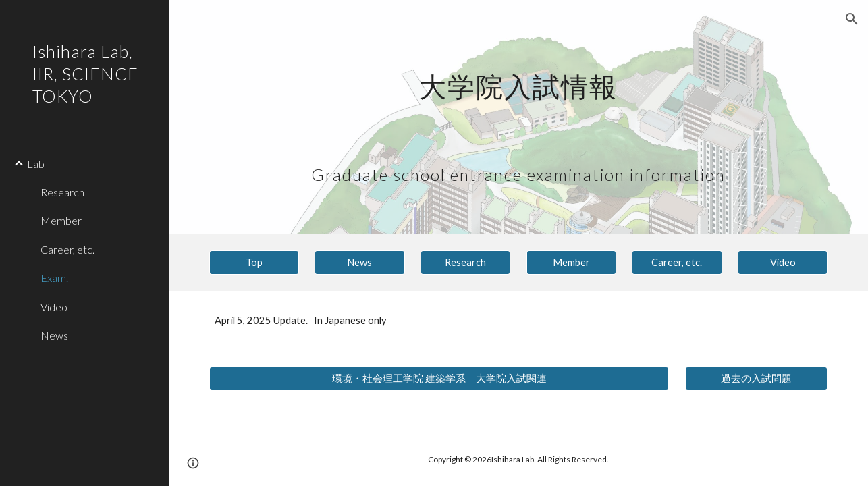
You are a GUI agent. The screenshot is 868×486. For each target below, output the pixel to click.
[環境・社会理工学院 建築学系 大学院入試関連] (439, 379)
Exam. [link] (54, 278)
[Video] (783, 263)
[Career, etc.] (677, 263)
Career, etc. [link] (67, 249)
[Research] (465, 263)
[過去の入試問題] (757, 379)
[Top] (254, 263)
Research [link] (62, 192)
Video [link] (54, 307)
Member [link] (61, 220)
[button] (852, 19)
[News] (359, 263)
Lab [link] (36, 164)
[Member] (571, 263)
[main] (519, 117)
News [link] (54, 335)
